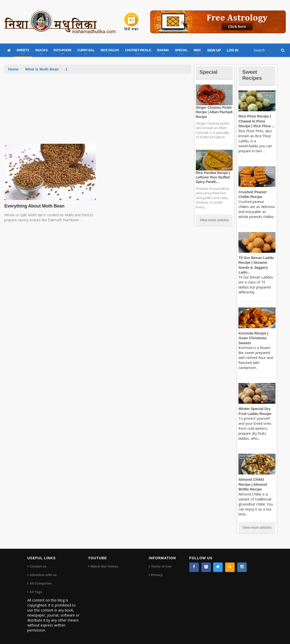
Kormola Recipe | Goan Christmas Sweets (253, 338)
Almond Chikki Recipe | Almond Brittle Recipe (252, 484)
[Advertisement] (98, 111)
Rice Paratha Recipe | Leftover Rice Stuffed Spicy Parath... (213, 177)
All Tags (36, 592)
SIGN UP (214, 50)
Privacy (157, 575)
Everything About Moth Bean (34, 206)
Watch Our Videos (104, 566)
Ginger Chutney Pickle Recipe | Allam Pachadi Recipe (214, 112)
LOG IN (233, 50)
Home (13, 69)
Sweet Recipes (252, 75)
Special (209, 72)
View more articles (214, 220)
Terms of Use (161, 566)
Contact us (38, 566)
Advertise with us (43, 575)
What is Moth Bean (42, 69)
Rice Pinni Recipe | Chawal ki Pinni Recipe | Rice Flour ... (256, 121)
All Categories (40, 583)
